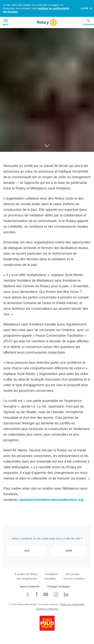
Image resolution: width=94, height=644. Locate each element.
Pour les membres (74, 579)
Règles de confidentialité (72, 604)
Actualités (50, 579)
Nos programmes (27, 579)
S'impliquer (52, 574)
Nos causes (72, 574)
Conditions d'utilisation (47, 609)
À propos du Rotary (26, 574)
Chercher (88, 22)
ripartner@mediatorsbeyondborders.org (51, 500)
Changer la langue (59, 586)
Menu (6, 22)
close (84, 8)
